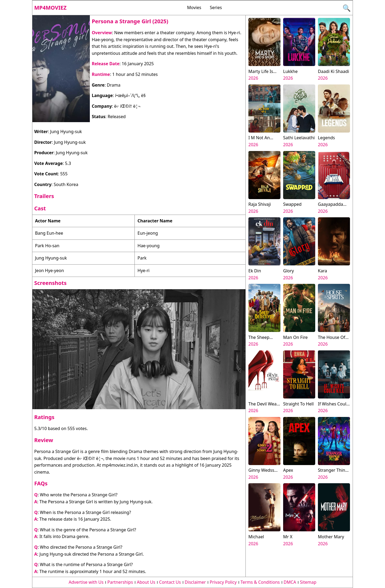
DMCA (290, 582)
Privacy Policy (223, 582)
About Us (146, 582)
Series (216, 7)
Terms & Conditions (260, 582)
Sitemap (308, 582)
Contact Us (170, 582)
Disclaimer (195, 582)
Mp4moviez (50, 8)
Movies (194, 7)
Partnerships (120, 582)
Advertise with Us (86, 582)
